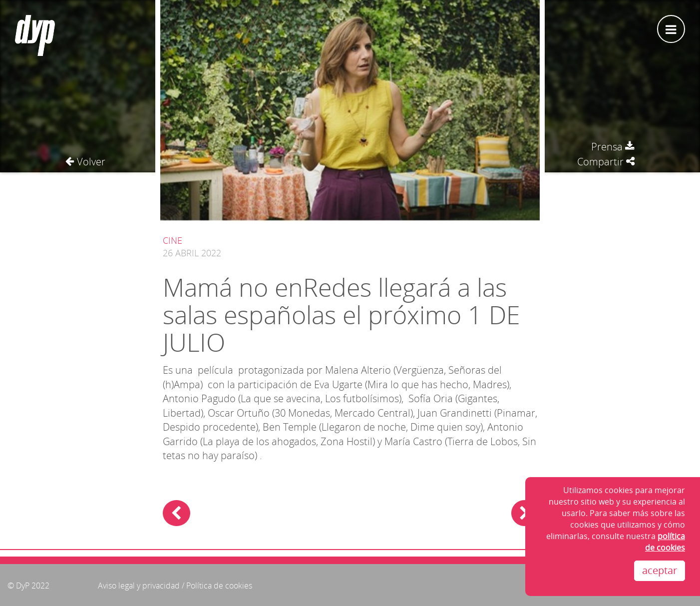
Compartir (606, 162)
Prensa (613, 147)
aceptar (660, 570)
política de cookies (665, 542)
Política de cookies (219, 586)
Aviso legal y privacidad (139, 586)
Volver (85, 162)
